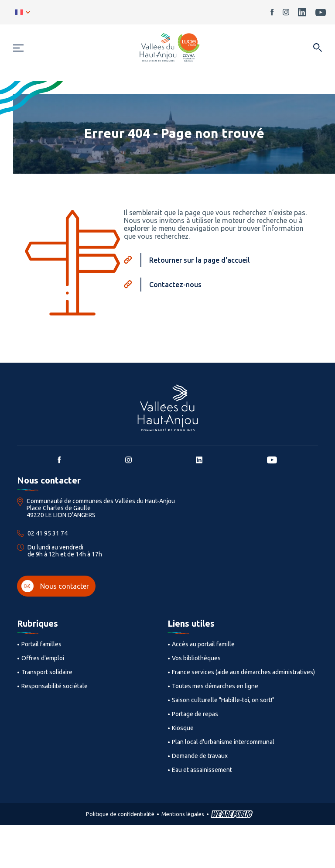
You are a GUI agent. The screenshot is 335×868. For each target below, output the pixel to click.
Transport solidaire (47, 672)
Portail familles (41, 644)
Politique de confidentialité (120, 814)
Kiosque (183, 728)
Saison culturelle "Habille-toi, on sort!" (223, 700)
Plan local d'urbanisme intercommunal (223, 742)
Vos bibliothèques (196, 658)
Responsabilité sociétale (55, 686)
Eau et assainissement (202, 770)
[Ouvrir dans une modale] (317, 48)
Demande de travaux (200, 756)
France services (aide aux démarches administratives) (243, 672)
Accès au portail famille (203, 644)
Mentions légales (183, 814)
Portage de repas (195, 714)
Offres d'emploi (43, 658)
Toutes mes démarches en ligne (215, 686)
